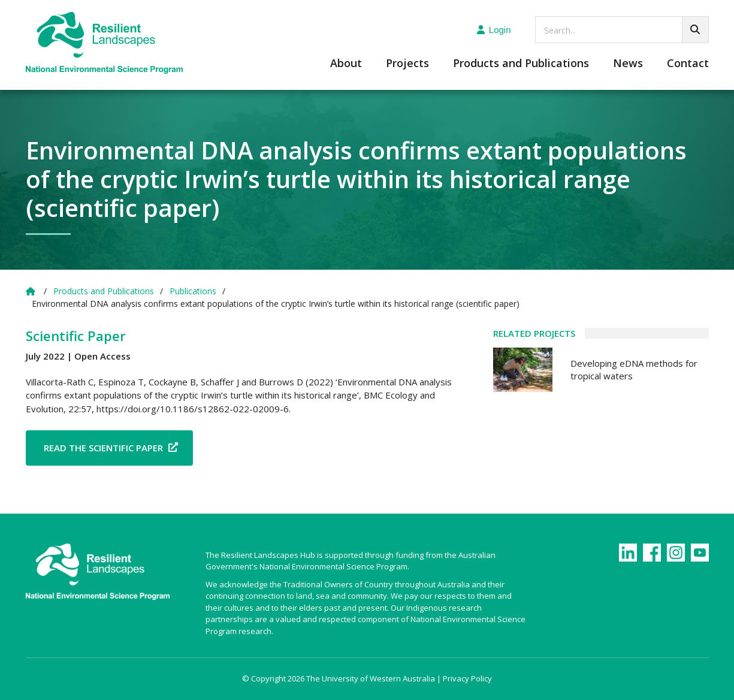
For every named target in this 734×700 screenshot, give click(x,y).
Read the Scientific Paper (103, 448)
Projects (407, 64)
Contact (688, 64)
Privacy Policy (467, 678)
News (628, 64)
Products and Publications (521, 64)
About (346, 64)
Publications (193, 291)
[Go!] (695, 30)
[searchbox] (622, 30)
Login (494, 30)
